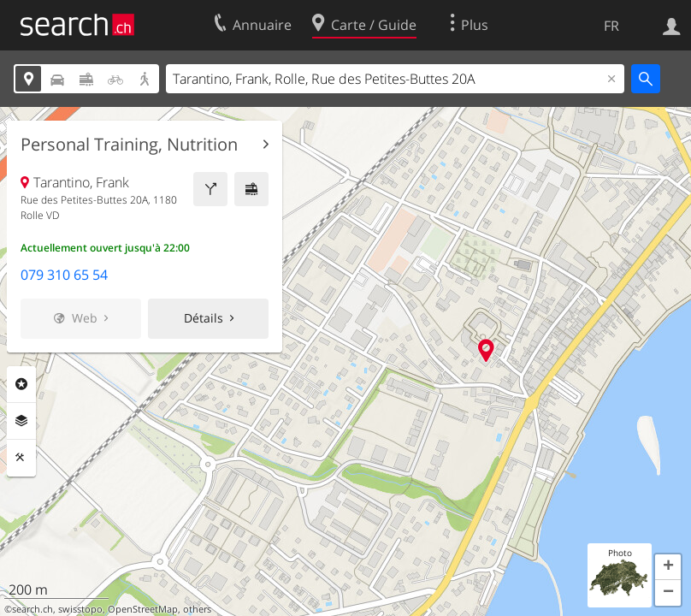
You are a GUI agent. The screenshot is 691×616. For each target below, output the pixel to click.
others (197, 609)
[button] (668, 567)
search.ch (32, 609)
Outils (21, 458)
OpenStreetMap (143, 609)
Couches (21, 421)
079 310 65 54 (64, 275)
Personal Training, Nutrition (129, 145)
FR (611, 26)
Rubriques (21, 384)
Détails (204, 318)
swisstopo (80, 609)
